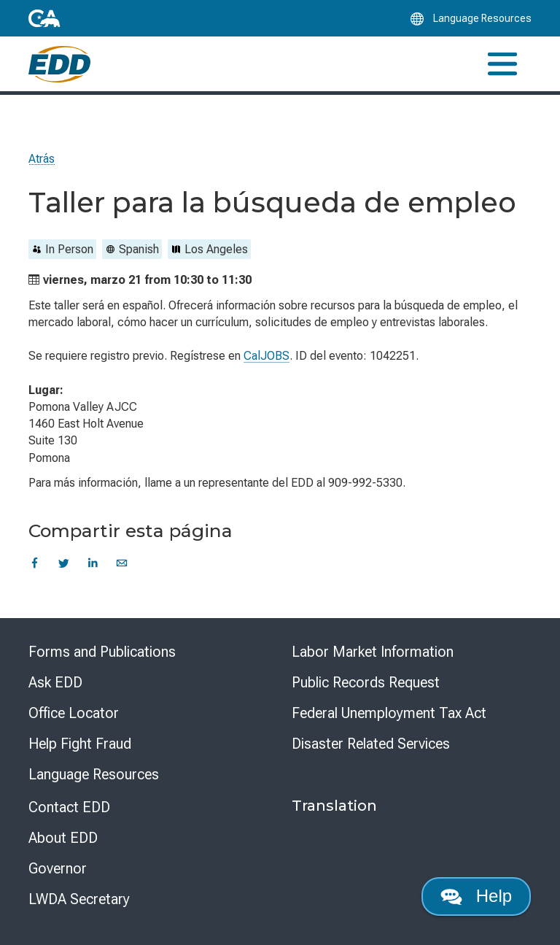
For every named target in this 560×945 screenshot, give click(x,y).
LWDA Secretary (79, 899)
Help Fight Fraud (80, 744)
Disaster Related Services (371, 744)
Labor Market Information (373, 652)
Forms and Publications (102, 652)
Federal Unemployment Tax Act (389, 713)
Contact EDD (69, 807)
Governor (58, 868)
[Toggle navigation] (502, 64)
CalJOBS (267, 356)
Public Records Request (366, 682)
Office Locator (74, 713)
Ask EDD (55, 682)
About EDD (63, 838)
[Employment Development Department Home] (59, 64)
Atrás (42, 159)
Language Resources (94, 774)
